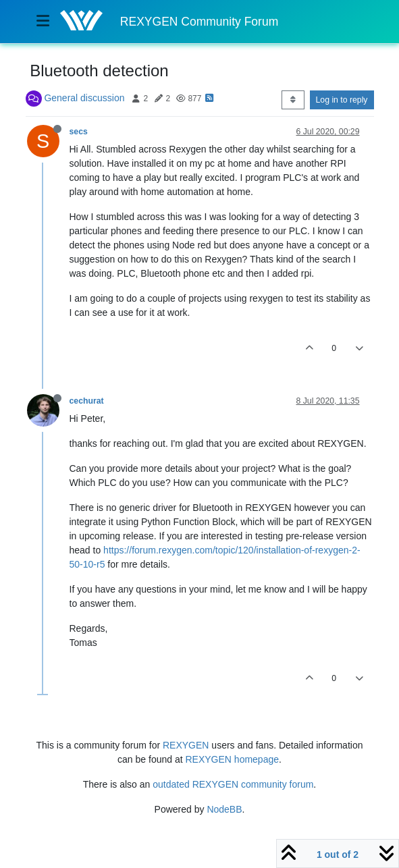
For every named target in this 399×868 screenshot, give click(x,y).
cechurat (87, 401)
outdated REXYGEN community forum (233, 784)
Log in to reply (342, 100)
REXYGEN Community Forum (199, 22)
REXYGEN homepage (233, 759)
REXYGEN (186, 745)
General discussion (84, 98)
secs (79, 132)
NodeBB (224, 809)
